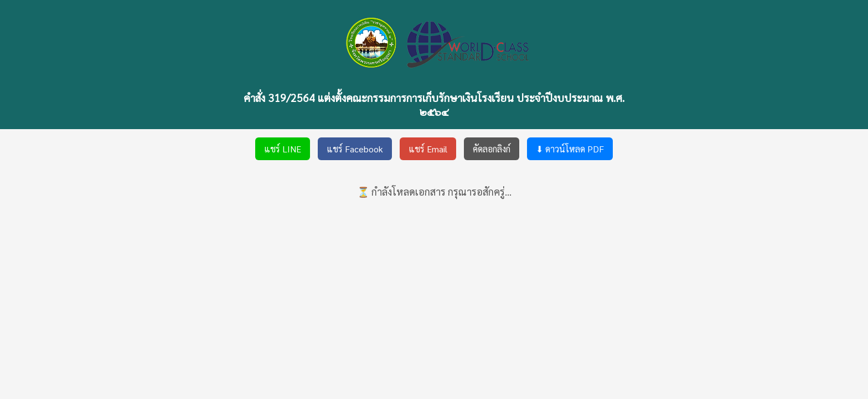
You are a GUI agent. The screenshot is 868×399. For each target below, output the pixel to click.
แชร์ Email (428, 149)
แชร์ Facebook (355, 149)
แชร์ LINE (283, 149)
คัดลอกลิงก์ (492, 149)
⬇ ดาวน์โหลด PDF (570, 149)
